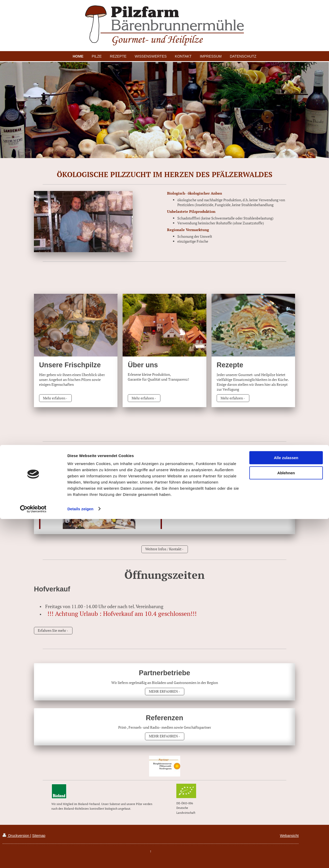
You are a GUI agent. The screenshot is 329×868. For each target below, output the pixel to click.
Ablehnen (286, 822)
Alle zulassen (286, 807)
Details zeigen (80, 858)
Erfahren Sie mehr (52, 630)
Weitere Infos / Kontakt (163, 549)
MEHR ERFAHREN (163, 691)
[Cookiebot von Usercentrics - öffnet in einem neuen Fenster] (33, 858)
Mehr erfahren (54, 398)
